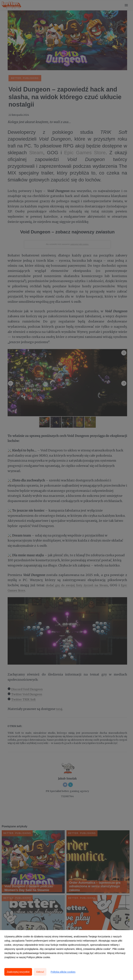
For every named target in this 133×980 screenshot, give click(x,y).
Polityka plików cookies (63, 972)
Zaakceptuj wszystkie (18, 972)
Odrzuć (40, 972)
